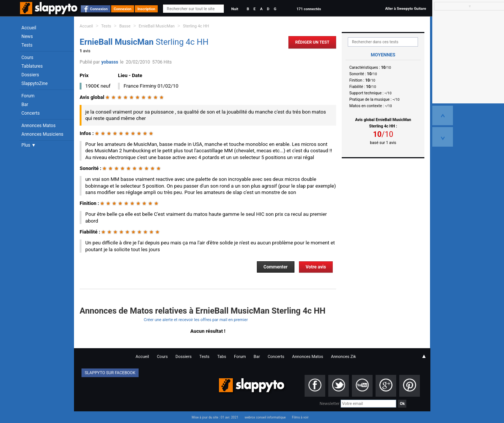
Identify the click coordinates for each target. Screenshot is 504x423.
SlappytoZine (35, 83)
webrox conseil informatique (265, 417)
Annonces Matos (38, 126)
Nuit (235, 9)
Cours (27, 58)
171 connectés (309, 9)
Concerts (31, 113)
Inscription (146, 9)
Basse (125, 26)
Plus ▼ (29, 145)
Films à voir (300, 417)
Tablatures (32, 66)
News (27, 36)
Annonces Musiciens (42, 134)
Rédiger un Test (312, 42)
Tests (27, 45)
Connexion (99, 9)
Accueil (29, 28)
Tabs (222, 357)
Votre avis (316, 267)
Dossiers (30, 75)
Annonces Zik (343, 357)
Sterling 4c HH (196, 26)
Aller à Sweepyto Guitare (405, 8)
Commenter (276, 267)
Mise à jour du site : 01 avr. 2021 (215, 417)
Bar (25, 105)
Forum (28, 96)
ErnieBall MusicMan (157, 26)
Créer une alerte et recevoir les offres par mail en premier (196, 320)
